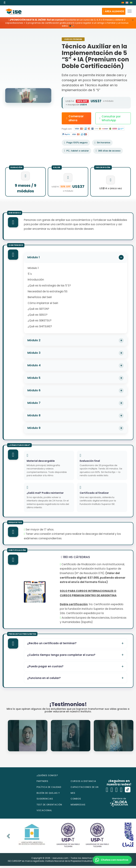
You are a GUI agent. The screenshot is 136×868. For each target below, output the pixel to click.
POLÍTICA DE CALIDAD (49, 787)
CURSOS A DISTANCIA (83, 781)
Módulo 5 (34, 378)
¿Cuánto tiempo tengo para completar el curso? (61, 655)
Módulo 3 (34, 353)
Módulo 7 (34, 403)
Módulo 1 (34, 257)
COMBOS (76, 799)
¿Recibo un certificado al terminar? (52, 643)
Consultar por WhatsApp (110, 118)
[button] (114, 11)
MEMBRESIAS (78, 805)
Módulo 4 (34, 365)
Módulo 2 (34, 340)
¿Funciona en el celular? (44, 678)
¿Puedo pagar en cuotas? (45, 666)
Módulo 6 (34, 390)
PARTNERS (42, 781)
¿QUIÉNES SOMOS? (47, 775)
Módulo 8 (34, 415)
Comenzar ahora (75, 118)
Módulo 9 (34, 428)
